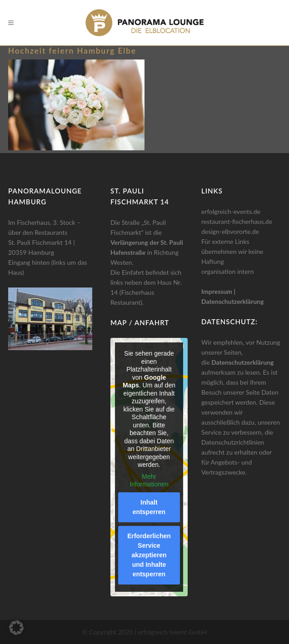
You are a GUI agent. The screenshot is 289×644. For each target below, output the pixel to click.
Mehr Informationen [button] (149, 481)
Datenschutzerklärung (232, 301)
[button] (16, 628)
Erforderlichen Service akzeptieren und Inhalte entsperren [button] (149, 555)
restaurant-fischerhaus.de (237, 221)
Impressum (217, 291)
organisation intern (228, 271)
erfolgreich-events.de (231, 211)
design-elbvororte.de (230, 231)
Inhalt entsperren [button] (149, 507)
